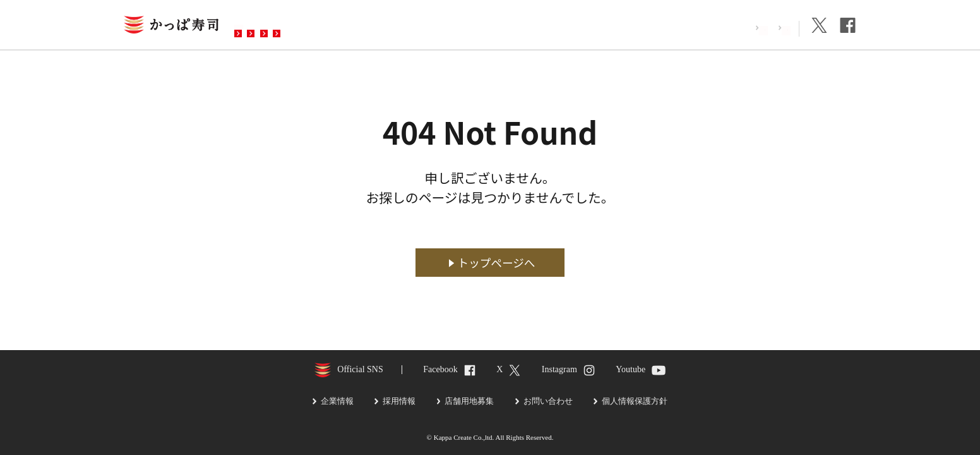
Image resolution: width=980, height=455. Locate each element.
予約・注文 (410, 26)
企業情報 (771, 27)
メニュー (340, 26)
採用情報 (715, 27)
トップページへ (497, 263)
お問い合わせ (489, 26)
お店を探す (271, 26)
